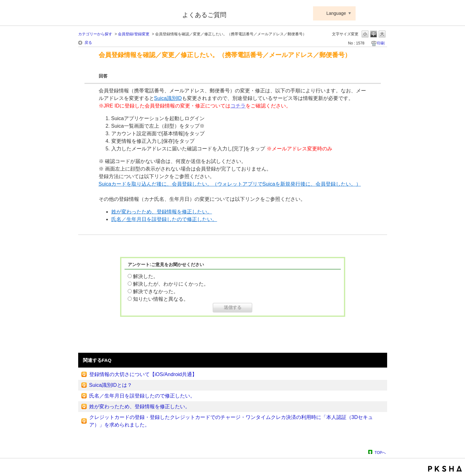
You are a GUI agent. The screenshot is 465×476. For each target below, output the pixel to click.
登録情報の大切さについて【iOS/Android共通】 (143, 374)
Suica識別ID (168, 98)
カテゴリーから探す (95, 34)
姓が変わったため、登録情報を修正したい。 (162, 212)
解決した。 (146, 276)
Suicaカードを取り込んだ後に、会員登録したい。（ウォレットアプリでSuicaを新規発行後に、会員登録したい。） (230, 184)
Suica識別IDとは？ (111, 385)
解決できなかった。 (156, 291)
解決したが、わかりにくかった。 (171, 284)
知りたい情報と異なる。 (161, 299)
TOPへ (380, 453)
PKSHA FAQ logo (445, 469)
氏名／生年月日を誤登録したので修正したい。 (164, 219)
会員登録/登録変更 (134, 34)
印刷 (381, 43)
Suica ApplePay (126, 14)
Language (336, 13)
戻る (88, 43)
